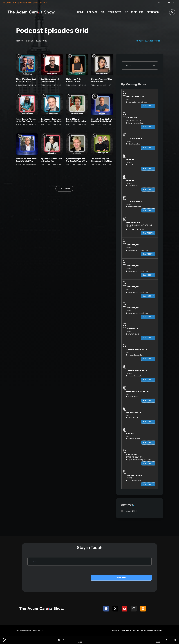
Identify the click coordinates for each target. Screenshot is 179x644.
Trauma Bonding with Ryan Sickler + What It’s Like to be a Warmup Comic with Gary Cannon (102, 162)
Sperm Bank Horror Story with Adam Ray (52, 160)
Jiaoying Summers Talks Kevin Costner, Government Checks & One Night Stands (101, 83)
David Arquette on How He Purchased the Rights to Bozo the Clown (52, 121)
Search (128, 65)
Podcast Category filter (149, 41)
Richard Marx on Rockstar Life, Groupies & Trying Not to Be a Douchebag (77, 122)
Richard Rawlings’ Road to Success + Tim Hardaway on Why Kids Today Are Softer (26, 83)
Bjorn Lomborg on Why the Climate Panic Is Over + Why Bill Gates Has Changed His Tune (77, 162)
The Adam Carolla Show (26, 85)
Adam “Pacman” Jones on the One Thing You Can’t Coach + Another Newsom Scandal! (26, 122)
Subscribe (121, 577)
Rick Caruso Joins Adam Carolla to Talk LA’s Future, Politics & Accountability (26, 162)
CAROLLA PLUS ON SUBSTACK (25, 3)
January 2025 (131, 511)
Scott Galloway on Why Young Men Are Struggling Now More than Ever (51, 83)
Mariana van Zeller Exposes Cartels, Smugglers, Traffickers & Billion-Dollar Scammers (76, 83)
